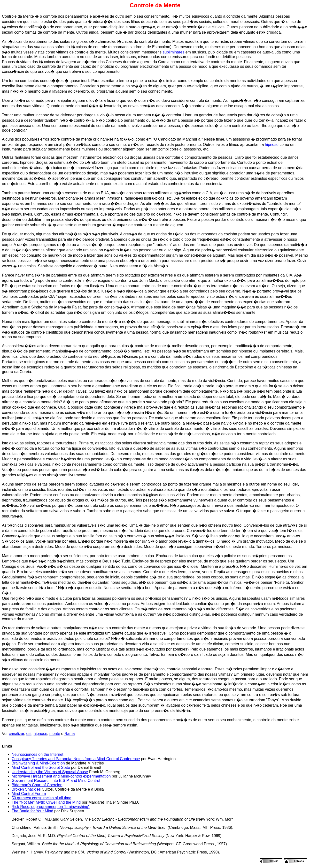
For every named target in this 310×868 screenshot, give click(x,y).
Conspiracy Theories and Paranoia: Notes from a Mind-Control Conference (76, 759)
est (29, 734)
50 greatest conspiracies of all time (41, 798)
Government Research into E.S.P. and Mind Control (56, 781)
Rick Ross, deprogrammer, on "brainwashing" (51, 807)
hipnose (272, 145)
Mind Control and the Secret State (41, 767)
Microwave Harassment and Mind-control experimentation (61, 776)
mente (55, 734)
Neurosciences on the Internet (37, 754)
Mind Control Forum (29, 794)
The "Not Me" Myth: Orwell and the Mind (46, 802)
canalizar (16, 734)
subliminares (173, 52)
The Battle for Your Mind (32, 811)
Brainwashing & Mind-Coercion (38, 763)
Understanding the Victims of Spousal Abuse (50, 772)
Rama (70, 734)
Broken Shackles (26, 789)
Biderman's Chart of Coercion (37, 785)
